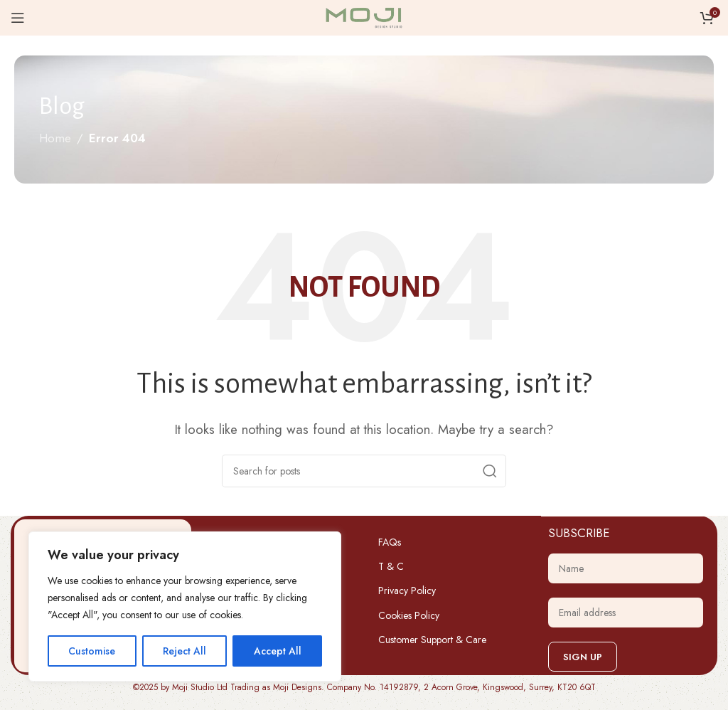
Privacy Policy (407, 590)
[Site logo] (364, 16)
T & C (391, 566)
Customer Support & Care (432, 640)
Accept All (278, 651)
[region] (185, 607)
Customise (92, 651)
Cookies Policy (409, 615)
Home (55, 138)
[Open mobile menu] (18, 18)
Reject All (184, 651)
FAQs (390, 542)
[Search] (364, 471)
